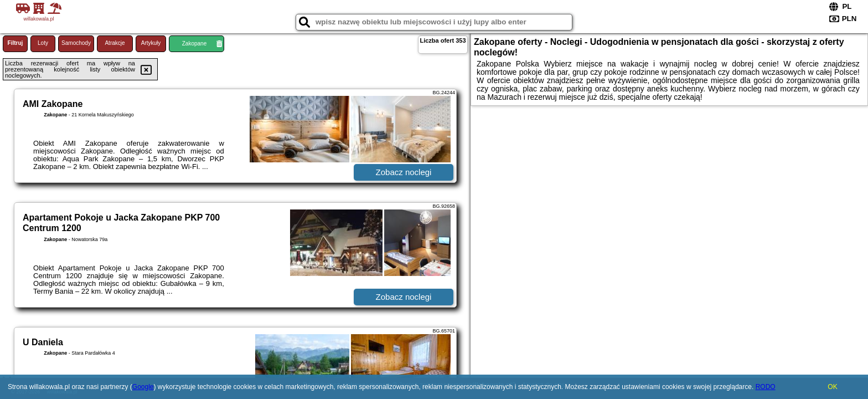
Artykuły (151, 43)
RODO (766, 387)
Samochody (76, 43)
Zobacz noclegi (404, 172)
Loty (43, 43)
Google (143, 387)
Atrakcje (115, 43)
